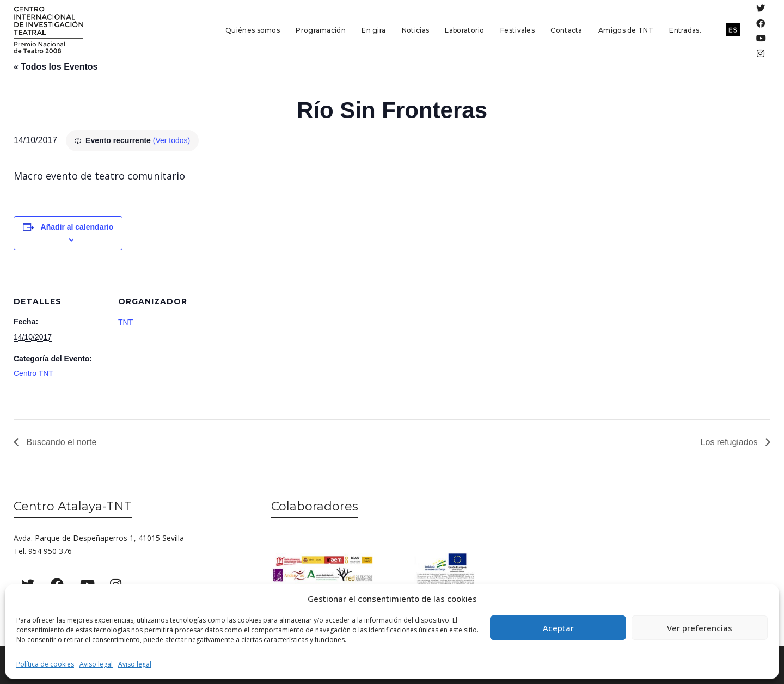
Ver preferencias (700, 628)
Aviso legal (96, 664)
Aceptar (558, 628)
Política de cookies (45, 664)
